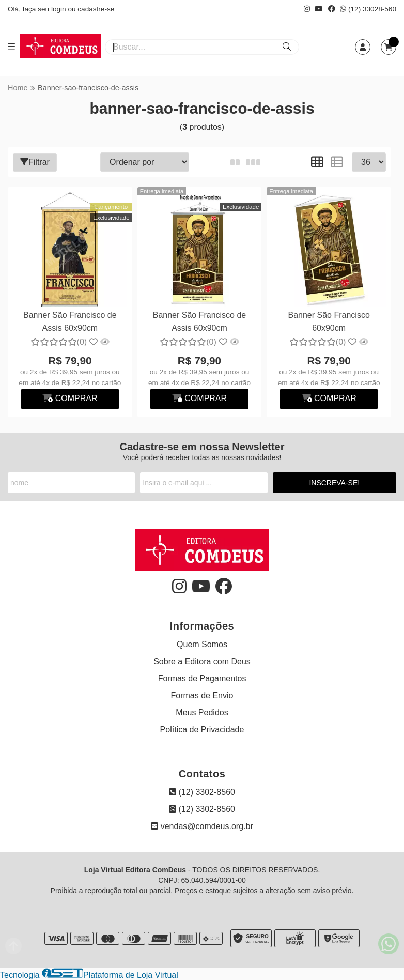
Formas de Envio (202, 695)
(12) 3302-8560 (202, 792)
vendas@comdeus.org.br (202, 826)
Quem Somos (202, 644)
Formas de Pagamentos (202, 678)
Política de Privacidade (202, 730)
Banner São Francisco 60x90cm (329, 321)
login (60, 9)
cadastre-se (96, 9)
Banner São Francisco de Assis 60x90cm (70, 321)
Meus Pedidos (202, 713)
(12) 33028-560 (368, 9)
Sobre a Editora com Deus (202, 661)
